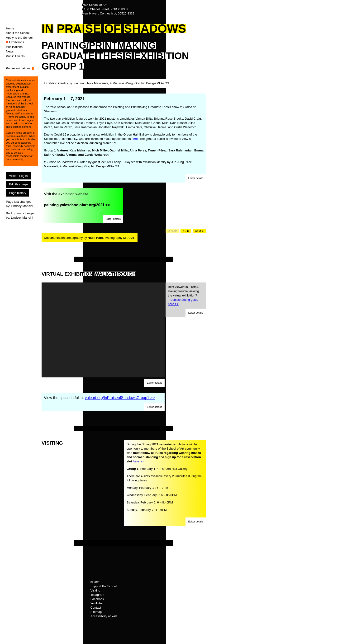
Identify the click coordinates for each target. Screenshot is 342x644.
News (10, 51)
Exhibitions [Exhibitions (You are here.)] (17, 42)
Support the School (104, 586)
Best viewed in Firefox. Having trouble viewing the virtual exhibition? (183, 295)
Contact (96, 608)
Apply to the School (19, 38)
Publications (14, 47)
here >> (138, 461)
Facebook (97, 599)
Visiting (95, 590)
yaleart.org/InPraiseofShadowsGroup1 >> (120, 398)
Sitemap (96, 612)
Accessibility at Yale (104, 616)
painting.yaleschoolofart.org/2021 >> (77, 205)
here (135, 139)
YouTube (97, 603)
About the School (18, 33)
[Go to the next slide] (199, 231)
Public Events (15, 56)
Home (10, 28)
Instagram (97, 595)
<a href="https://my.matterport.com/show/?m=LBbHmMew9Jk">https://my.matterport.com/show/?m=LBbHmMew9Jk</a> (103, 330)
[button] (196, 178)
